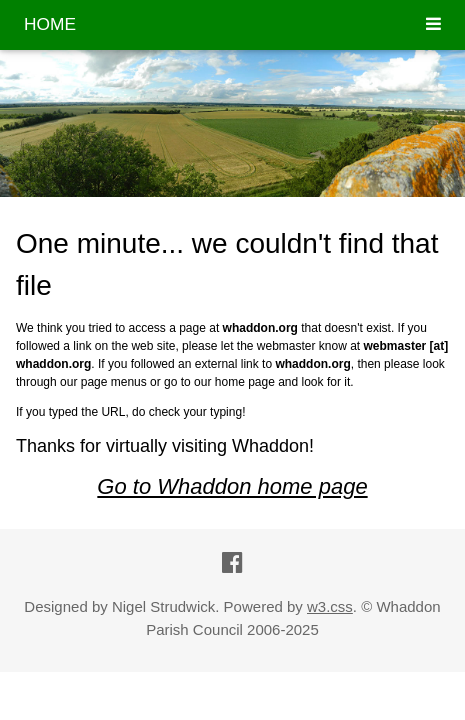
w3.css (330, 606)
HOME (50, 24)
